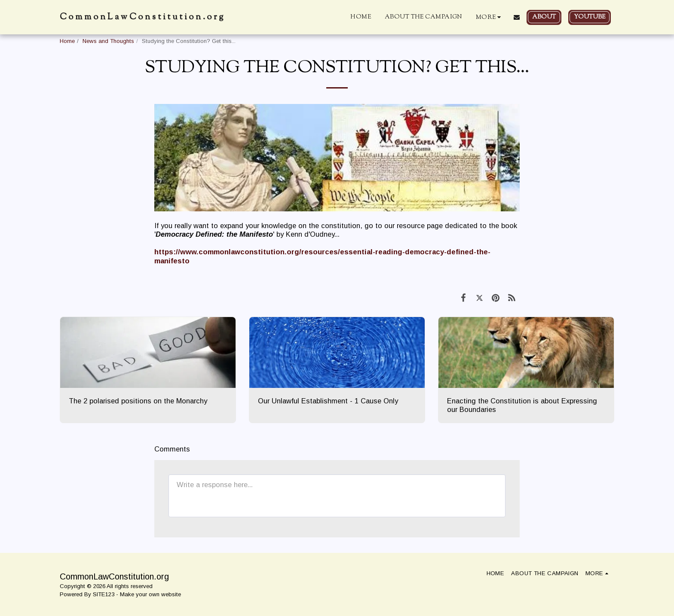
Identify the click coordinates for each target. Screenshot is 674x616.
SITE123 (104, 594)
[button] (517, 17)
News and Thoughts (108, 41)
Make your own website (150, 594)
